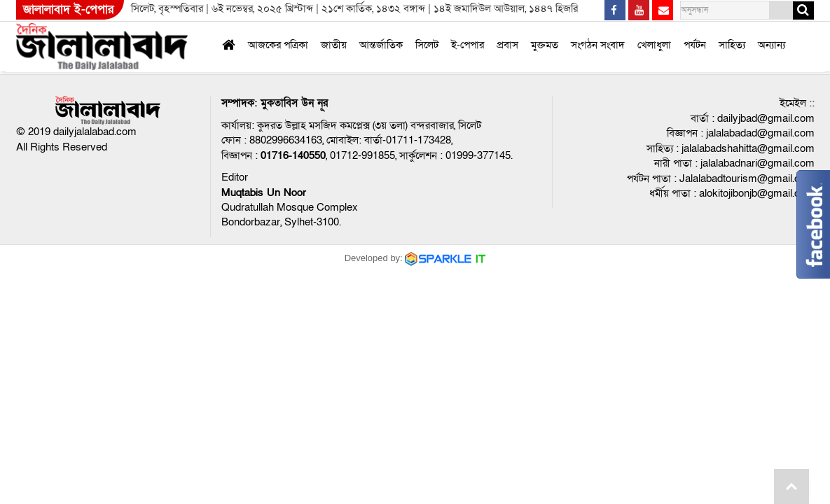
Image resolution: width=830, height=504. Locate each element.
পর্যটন (695, 45)
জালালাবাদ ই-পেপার (68, 9)
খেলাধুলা (654, 45)
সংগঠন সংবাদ (598, 45)
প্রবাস (507, 45)
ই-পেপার (468, 45)
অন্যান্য (772, 45)
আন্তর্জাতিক (381, 45)
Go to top (791, 486)
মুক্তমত (545, 45)
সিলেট (427, 45)
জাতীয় (334, 45)
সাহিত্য (732, 45)
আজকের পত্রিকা (278, 45)
